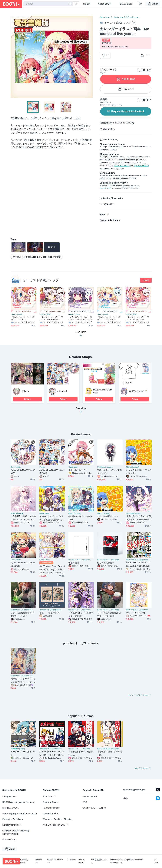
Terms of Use (38, 861)
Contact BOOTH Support (94, 808)
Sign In (87, 4)
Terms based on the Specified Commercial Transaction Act (127, 861)
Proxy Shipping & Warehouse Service (20, 813)
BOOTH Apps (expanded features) (18, 802)
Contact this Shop (109, 220)
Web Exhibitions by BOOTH (55, 825)
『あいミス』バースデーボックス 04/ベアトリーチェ (80, 318)
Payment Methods (51, 808)
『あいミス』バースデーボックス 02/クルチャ (137, 318)
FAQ (85, 802)
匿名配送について (11, 808)
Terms (103, 215)
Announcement (90, 796)
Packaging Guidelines (12, 819)
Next (90, 57)
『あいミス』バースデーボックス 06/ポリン (23, 318)
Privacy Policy (81, 861)
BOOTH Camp (9, 840)
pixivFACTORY (106, 188)
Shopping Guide (50, 802)
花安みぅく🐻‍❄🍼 (138, 391)
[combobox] (48, 4)
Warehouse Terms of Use (55, 861)
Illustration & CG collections (127, 17)
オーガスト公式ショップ (41, 280)
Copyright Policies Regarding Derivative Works (16, 832)
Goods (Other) (17, 314)
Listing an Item (9, 796)
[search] (70, 4)
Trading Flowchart (112, 198)
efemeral (62, 391)
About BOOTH (105, 4)
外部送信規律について (99, 861)
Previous (13, 57)
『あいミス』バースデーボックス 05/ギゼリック (51, 318)
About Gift (108, 129)
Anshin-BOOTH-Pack (122, 166)
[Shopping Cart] (140, 4)
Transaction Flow (50, 813)
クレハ (25, 391)
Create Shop (126, 4)
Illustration (105, 17)
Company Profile (24, 861)
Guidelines (72, 860)
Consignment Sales (11, 825)
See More (81, 411)
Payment (107, 204)
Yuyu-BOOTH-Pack (141, 166)
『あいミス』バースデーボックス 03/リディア (109, 318)
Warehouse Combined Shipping (57, 819)
